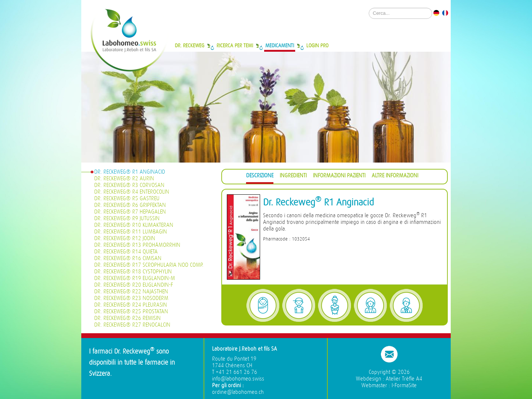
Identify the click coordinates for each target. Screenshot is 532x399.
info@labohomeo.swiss (238, 379)
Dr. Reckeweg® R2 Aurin (124, 179)
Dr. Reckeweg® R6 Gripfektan (130, 205)
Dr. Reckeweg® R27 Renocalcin (132, 325)
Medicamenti (280, 45)
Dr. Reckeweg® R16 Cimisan (128, 258)
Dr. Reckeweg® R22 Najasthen (131, 292)
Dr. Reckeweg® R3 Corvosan (129, 185)
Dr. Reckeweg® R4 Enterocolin (132, 192)
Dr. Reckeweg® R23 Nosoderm (131, 298)
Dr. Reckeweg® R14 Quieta (126, 252)
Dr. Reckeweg (190, 45)
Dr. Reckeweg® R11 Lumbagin (131, 232)
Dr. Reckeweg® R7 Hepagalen (130, 212)
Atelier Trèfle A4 (404, 379)
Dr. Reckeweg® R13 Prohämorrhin (137, 245)
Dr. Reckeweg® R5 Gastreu (127, 199)
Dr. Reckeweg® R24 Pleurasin (131, 305)
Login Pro (317, 45)
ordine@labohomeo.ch (238, 392)
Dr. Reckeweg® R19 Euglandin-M (135, 278)
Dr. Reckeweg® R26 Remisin (127, 318)
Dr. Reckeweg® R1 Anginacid (130, 172)
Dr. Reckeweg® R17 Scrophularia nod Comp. (149, 265)
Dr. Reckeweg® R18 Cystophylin (133, 272)
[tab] (260, 177)
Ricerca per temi (235, 45)
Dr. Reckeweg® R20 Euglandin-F (134, 285)
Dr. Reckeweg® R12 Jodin (125, 238)
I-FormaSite (404, 386)
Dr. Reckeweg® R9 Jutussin (127, 219)
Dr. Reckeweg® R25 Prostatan (131, 312)
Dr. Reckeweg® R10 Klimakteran (134, 225)
